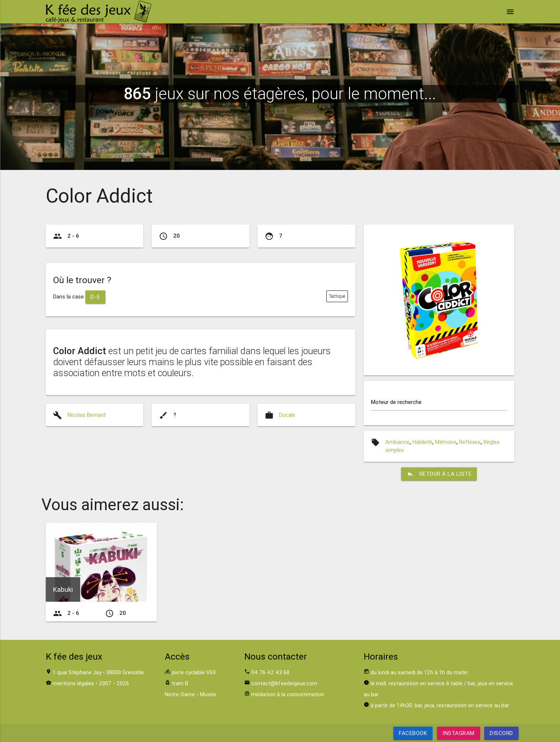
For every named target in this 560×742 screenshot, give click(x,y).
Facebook (413, 733)
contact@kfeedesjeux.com (284, 683)
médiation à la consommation (288, 694)
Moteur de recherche (396, 402)
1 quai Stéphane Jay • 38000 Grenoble (98, 672)
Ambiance (397, 442)
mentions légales (73, 683)
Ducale (287, 415)
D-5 (96, 297)
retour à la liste (439, 474)
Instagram (459, 733)
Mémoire (446, 442)
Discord (501, 733)
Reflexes (470, 442)
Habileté (422, 442)
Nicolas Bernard (86, 415)
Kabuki (63, 589)
